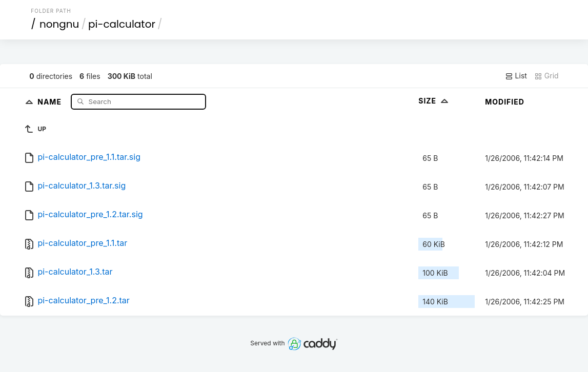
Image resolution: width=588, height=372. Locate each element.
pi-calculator (122, 24)
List (516, 76)
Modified (505, 102)
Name (50, 101)
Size (434, 101)
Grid (546, 76)
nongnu (59, 24)
